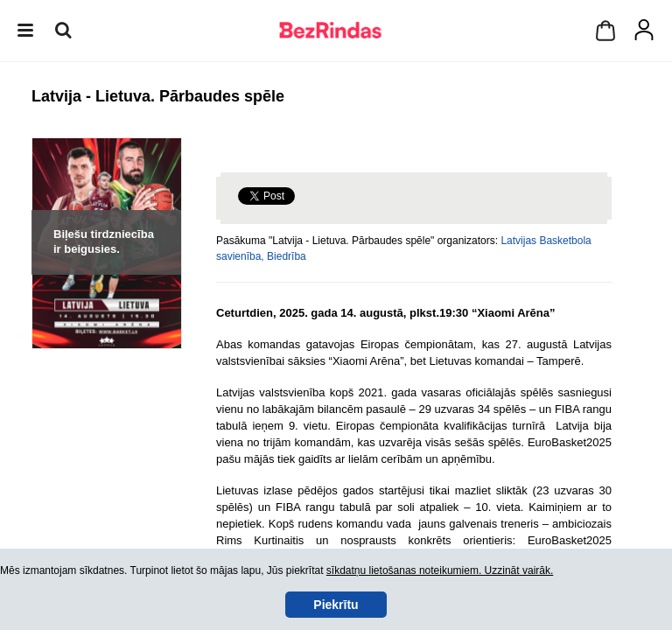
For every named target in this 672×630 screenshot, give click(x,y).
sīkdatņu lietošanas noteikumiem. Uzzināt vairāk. (440, 570)
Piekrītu (336, 605)
